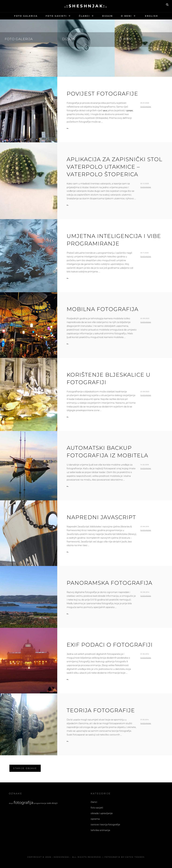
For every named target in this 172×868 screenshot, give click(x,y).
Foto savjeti (56, 16)
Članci (84, 16)
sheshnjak (146, 107)
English (151, 16)
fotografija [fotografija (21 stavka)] (24, 802)
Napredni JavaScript (101, 517)
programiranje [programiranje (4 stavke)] (40, 803)
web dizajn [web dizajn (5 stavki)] (52, 803)
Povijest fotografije (102, 94)
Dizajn (108, 16)
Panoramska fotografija (110, 583)
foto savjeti (97, 808)
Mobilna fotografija (103, 309)
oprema (95, 819)
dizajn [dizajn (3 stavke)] (11, 803)
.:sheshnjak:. (86, 6)
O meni (126, 16)
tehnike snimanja (100, 830)
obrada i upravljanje (102, 813)
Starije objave (25, 768)
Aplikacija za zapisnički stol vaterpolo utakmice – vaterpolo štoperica (114, 167)
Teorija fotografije (101, 710)
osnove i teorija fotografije (105, 825)
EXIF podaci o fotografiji (110, 645)
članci (94, 802)
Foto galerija (26, 16)
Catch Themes (135, 857)
